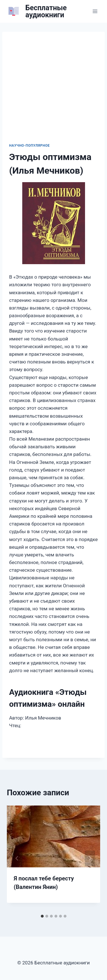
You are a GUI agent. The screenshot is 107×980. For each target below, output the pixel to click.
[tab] (42, 916)
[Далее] (90, 858)
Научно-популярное (29, 146)
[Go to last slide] (17, 858)
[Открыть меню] (95, 11)
